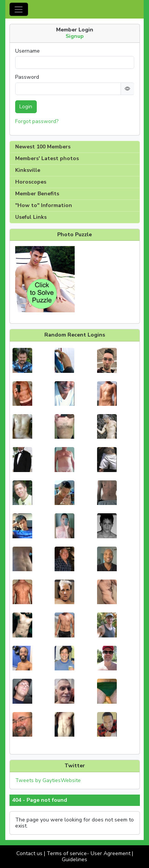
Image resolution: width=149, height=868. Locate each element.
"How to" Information (44, 205)
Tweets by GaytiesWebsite (48, 780)
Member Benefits (37, 194)
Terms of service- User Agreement (89, 853)
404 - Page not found (40, 800)
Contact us (29, 853)
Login (26, 107)
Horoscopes (31, 182)
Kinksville (28, 170)
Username (27, 51)
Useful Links (31, 217)
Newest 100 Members (43, 147)
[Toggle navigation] (19, 9)
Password (27, 77)
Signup (75, 36)
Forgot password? (37, 121)
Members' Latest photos (47, 158)
